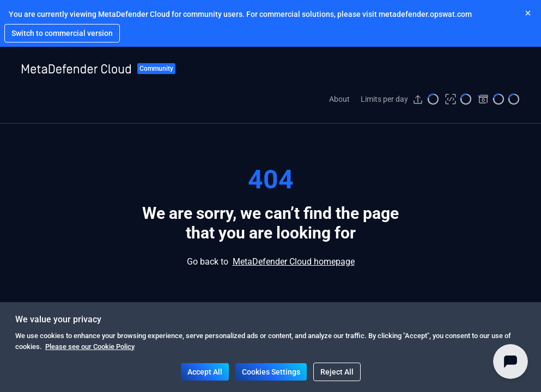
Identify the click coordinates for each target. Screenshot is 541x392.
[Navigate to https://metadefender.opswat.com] (62, 33)
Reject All (337, 372)
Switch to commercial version (62, 33)
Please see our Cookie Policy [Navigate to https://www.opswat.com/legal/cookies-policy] (90, 347)
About (339, 99)
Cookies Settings (271, 372)
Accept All (205, 372)
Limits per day (384, 99)
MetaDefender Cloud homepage (294, 262)
